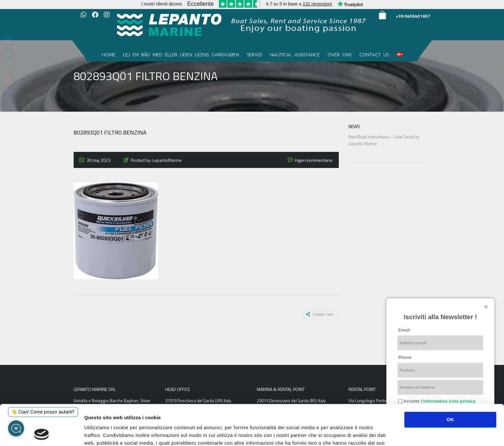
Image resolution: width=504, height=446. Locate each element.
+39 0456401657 (413, 16)
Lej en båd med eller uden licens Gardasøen (181, 55)
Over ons (340, 55)
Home (109, 55)
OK (450, 381)
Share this (320, 315)
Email (404, 330)
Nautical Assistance (295, 55)
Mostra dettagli (341, 433)
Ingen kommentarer (314, 160)
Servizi (255, 55)
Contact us (374, 55)
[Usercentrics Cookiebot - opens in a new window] (42, 433)
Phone (405, 357)
